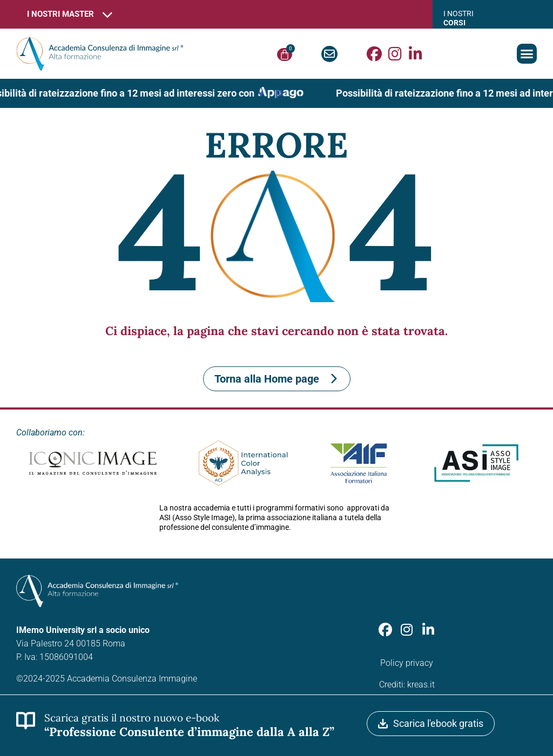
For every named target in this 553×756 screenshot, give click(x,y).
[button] (527, 54)
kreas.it (421, 685)
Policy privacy (407, 663)
